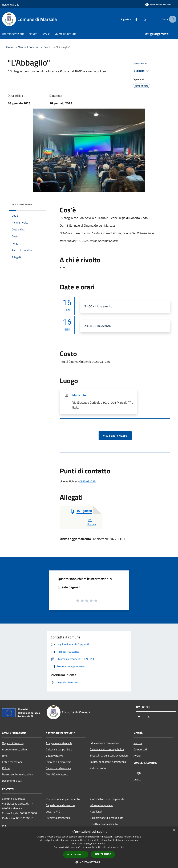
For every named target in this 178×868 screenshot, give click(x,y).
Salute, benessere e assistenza (108, 762)
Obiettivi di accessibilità (104, 824)
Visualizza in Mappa (115, 436)
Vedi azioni (142, 71)
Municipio (79, 395)
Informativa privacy (101, 805)
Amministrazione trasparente (107, 799)
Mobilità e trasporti (57, 774)
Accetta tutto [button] (76, 854)
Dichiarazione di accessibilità (107, 818)
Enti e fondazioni (12, 762)
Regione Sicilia (11, 5)
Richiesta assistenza (58, 818)
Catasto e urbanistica (58, 768)
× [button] (174, 830)
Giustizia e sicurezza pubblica (107, 749)
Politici (6, 768)
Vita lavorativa (54, 756)
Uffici (5, 756)
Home (10, 47)
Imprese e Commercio (59, 762)
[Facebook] (132, 19)
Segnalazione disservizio (60, 805)
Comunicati (140, 749)
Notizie (138, 743)
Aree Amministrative (14, 749)
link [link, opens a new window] (122, 847)
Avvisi (137, 756)
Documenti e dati (12, 781)
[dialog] (89, 847)
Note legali (96, 811)
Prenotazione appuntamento (63, 799)
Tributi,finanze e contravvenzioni (109, 755)
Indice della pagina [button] (22, 204)
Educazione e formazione (104, 743)
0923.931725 (88, 481)
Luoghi (137, 773)
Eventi (47, 47)
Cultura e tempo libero (59, 749)
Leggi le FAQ (53, 811)
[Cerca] (172, 19)
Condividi (141, 64)
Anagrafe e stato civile (59, 743)
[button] (89, 862)
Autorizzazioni (98, 768)
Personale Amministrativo (17, 774)
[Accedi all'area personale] (158, 5)
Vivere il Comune (29, 47)
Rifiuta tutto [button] (103, 854)
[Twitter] (141, 19)
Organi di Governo (13, 743)
